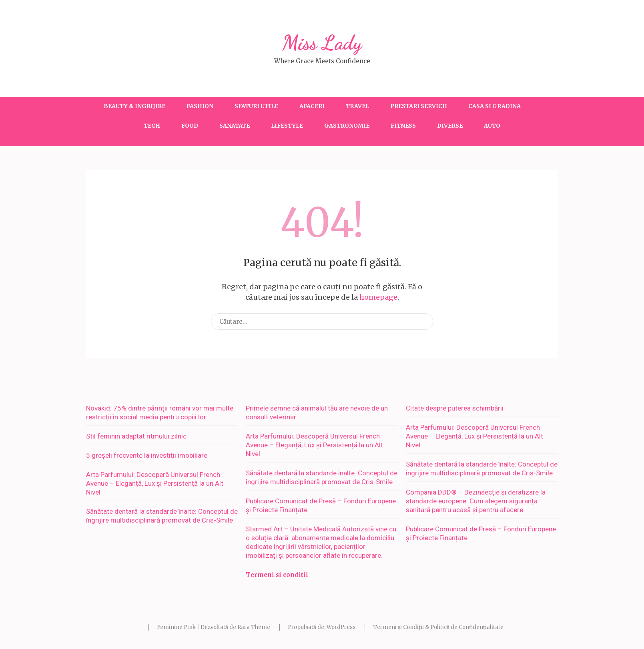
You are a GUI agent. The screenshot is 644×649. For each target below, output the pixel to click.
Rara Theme (254, 627)
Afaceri (312, 106)
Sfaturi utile (256, 106)
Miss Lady (322, 43)
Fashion (200, 106)
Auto (492, 126)
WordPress (341, 627)
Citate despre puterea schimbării (455, 408)
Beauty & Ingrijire (134, 106)
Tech (152, 126)
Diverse (450, 126)
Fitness (403, 126)
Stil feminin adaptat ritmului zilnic (136, 436)
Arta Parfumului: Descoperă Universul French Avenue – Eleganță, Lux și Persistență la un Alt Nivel (155, 483)
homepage (378, 297)
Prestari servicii (419, 106)
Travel (357, 106)
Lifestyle (287, 126)
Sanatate (235, 126)
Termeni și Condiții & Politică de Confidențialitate (438, 627)
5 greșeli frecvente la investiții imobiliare (147, 455)
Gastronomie (347, 126)
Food (190, 126)
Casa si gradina (495, 106)
